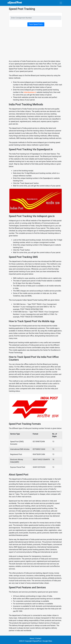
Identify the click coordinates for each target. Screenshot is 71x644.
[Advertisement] (36, 44)
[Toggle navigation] (61, 3)
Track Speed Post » (36, 24)
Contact (38, 638)
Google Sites (47, 641)
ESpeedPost (37, 641)
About (32, 638)
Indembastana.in (30, 92)
